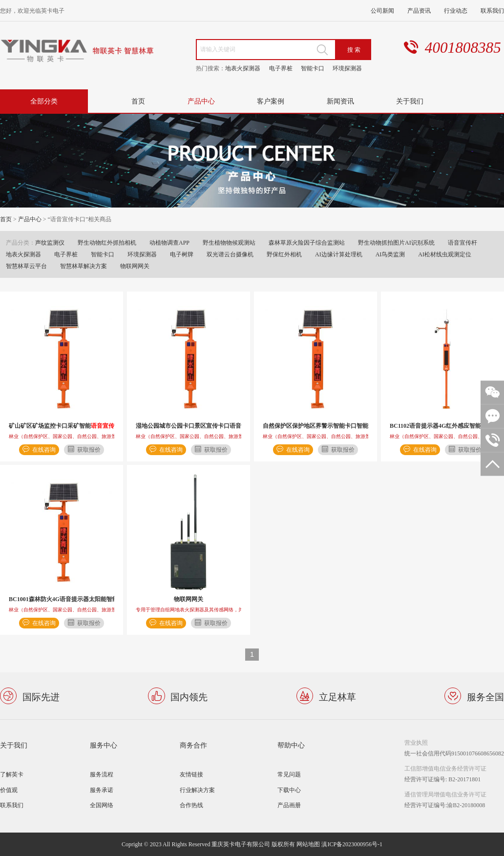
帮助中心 (291, 745)
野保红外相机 (284, 254)
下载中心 (289, 790)
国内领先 (189, 696)
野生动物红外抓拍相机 (107, 242)
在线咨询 (44, 449)
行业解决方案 (197, 790)
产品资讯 (419, 10)
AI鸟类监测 (390, 254)
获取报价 (89, 449)
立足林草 (337, 696)
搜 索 (354, 50)
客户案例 (271, 101)
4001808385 (463, 48)
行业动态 (456, 10)
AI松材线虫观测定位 (445, 254)
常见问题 (289, 774)
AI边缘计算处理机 (339, 254)
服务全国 (485, 696)
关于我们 (410, 101)
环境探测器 (347, 68)
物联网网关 (135, 266)
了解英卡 (12, 774)
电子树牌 (182, 254)
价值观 (9, 790)
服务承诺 (102, 790)
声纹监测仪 (50, 242)
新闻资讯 (340, 101)
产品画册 (289, 805)
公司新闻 (382, 10)
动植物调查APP (169, 242)
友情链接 (191, 774)
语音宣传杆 (462, 242)
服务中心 (104, 745)
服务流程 (102, 774)
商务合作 (193, 745)
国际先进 (41, 696)
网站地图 (308, 844)
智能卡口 (313, 68)
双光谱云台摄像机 (230, 254)
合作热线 (191, 805)
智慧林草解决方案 (84, 266)
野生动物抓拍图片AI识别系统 (396, 242)
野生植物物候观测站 (229, 242)
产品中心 (201, 101)
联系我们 (492, 10)
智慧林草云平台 (26, 266)
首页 (138, 101)
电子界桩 (281, 68)
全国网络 (102, 805)
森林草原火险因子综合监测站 (307, 242)
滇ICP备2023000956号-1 (352, 844)
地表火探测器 (243, 68)
